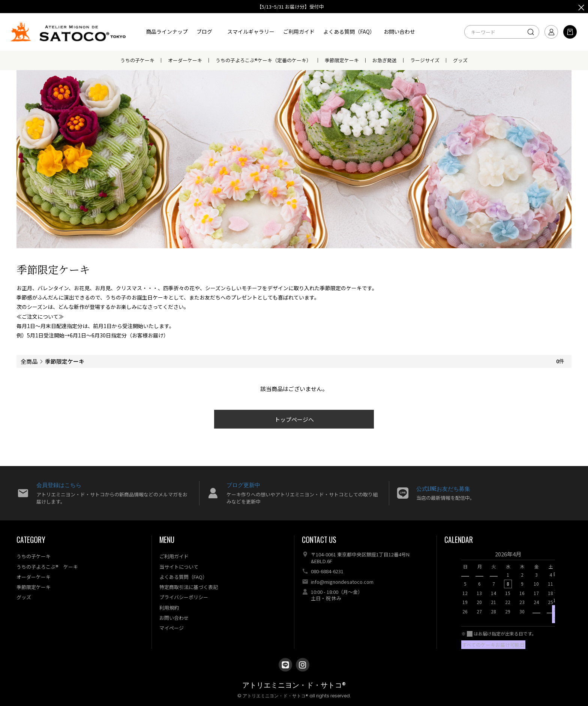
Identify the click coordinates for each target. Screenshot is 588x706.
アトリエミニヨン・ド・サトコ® (294, 685)
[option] (508, 585)
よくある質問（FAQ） (349, 31)
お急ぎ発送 (385, 60)
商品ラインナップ (167, 31)
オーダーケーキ (185, 60)
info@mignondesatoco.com (342, 582)
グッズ (460, 60)
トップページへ (294, 419)
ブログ (204, 31)
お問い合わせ (399, 31)
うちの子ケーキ (137, 60)
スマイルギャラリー (251, 31)
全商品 (29, 361)
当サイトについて (179, 567)
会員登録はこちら (59, 484)
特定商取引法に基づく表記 (189, 587)
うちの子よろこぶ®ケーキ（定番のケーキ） (263, 60)
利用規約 (169, 608)
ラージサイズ (425, 60)
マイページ (172, 628)
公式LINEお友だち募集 (443, 488)
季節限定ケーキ (342, 60)
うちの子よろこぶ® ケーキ (47, 567)
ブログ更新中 (243, 484)
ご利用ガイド (299, 31)
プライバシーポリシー (184, 597)
